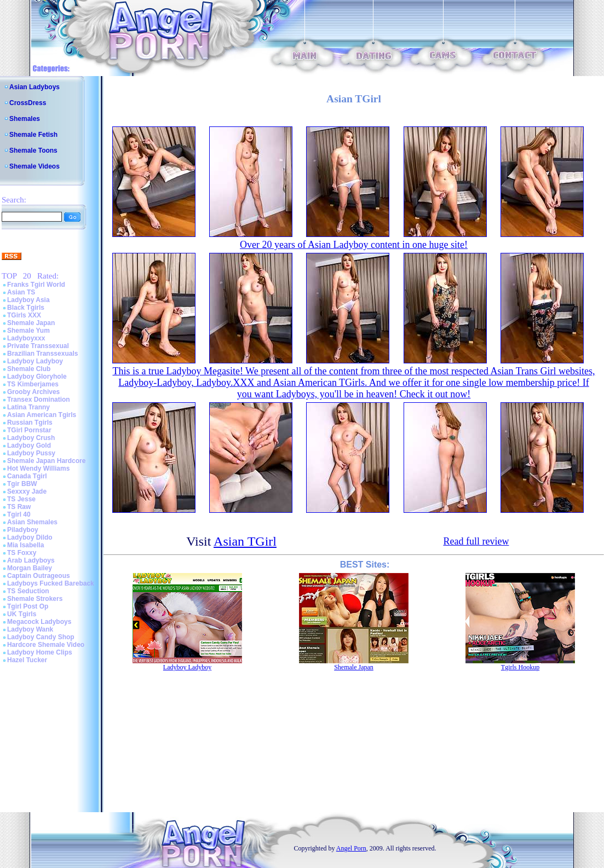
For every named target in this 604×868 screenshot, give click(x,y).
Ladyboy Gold (29, 445)
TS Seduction (28, 591)
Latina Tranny (28, 407)
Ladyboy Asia (28, 300)
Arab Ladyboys (31, 560)
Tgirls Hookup (520, 667)
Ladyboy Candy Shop (41, 637)
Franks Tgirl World (36, 285)
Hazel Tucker (27, 660)
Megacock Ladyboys (39, 622)
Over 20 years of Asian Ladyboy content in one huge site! (354, 245)
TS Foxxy (22, 553)
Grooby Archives (33, 392)
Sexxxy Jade (27, 491)
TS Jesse (21, 499)
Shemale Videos (34, 166)
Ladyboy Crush (31, 438)
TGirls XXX (24, 315)
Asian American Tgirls (42, 415)
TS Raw (19, 507)
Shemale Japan (31, 323)
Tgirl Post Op (28, 606)
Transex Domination (39, 400)
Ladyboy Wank (30, 629)
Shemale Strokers (35, 599)
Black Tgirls (26, 308)
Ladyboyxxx (26, 338)
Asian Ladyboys (34, 87)
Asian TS (21, 292)
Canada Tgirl (27, 476)
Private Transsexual (38, 346)
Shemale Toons (33, 151)
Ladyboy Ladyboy (35, 361)
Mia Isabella (25, 545)
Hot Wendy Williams (38, 468)
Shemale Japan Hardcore (46, 461)
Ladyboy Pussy (31, 453)
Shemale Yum (28, 331)
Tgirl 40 (19, 514)
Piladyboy (23, 530)
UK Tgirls (22, 614)
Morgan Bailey (30, 568)
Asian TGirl (245, 541)
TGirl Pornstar (29, 430)
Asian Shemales (32, 522)
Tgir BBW (22, 484)
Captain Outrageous (39, 576)
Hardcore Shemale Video (46, 645)
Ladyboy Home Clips (40, 652)
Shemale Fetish (33, 135)
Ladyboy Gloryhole (37, 377)
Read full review (476, 541)
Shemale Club (29, 369)
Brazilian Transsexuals (42, 354)
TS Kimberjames (33, 384)
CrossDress (28, 103)
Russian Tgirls (30, 423)
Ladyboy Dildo (30, 537)
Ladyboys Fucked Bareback (51, 583)
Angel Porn (351, 848)
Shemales (25, 119)
